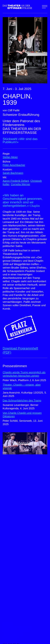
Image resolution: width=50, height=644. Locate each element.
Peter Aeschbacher (14, 165)
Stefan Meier (10, 157)
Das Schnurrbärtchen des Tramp (22, 400)
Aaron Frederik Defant (16, 181)
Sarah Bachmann (13, 173)
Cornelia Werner (20, 184)
